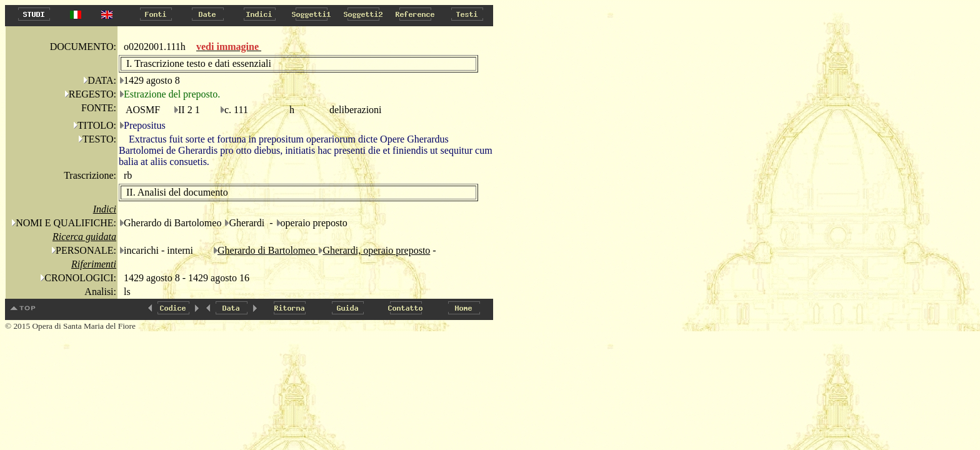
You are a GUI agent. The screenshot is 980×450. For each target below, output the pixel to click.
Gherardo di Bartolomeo (267, 250)
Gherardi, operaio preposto (376, 250)
